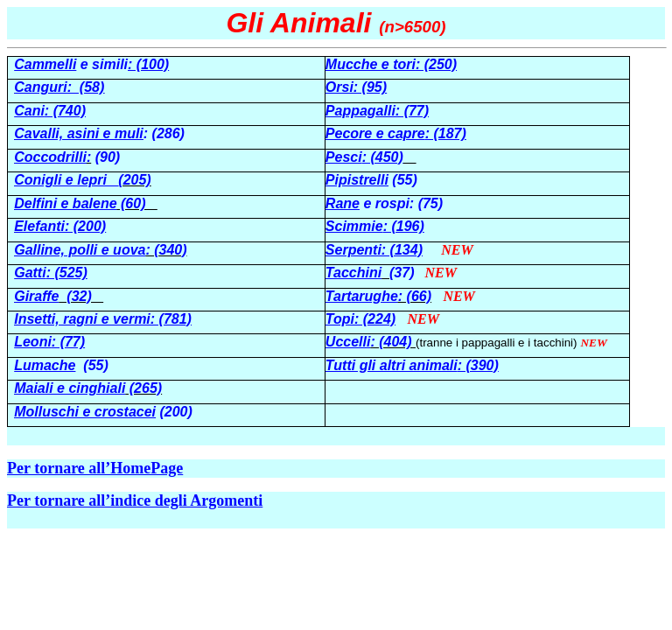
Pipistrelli (357, 180)
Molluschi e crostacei (85, 412)
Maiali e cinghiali (70, 388)
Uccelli (348, 342)
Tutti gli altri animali (392, 365)
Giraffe (36, 296)
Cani (29, 111)
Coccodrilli (50, 157)
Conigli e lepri (66, 180)
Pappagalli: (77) (377, 111)
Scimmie (354, 226)
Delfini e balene (65, 203)
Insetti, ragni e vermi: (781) (103, 319)
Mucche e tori (371, 64)
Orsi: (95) (356, 87)
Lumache (45, 365)
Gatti (30, 273)
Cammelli (45, 64)
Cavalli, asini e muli (79, 133)
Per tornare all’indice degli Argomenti (135, 500)
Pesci (344, 157)
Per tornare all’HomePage (95, 468)
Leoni (33, 342)
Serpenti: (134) (374, 250)
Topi (340, 319)
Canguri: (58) (59, 87)
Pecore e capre (375, 133)
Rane (343, 203)
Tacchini (353, 273)
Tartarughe (362, 296)
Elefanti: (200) (60, 226)
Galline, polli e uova (80, 250)
